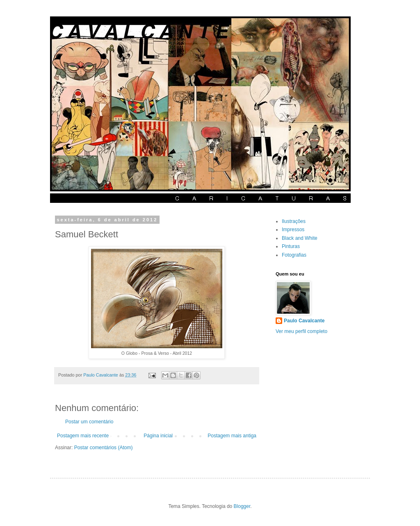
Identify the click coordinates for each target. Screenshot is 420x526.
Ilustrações (294, 221)
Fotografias (294, 255)
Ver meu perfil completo (301, 331)
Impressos (293, 230)
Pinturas (291, 246)
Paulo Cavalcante (304, 321)
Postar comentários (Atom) (104, 448)
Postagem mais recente (83, 436)
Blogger (242, 506)
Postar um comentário (89, 422)
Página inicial (158, 436)
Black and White (300, 238)
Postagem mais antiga (232, 436)
